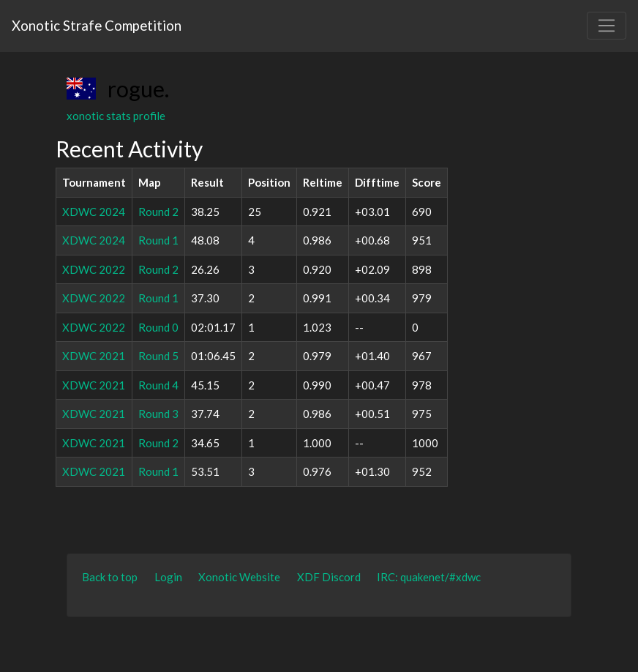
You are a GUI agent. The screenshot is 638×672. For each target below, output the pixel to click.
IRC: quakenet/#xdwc (429, 577)
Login (168, 577)
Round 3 (158, 414)
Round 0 (158, 327)
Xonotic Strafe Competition (97, 25)
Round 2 (158, 212)
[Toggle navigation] (607, 26)
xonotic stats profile (116, 116)
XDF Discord (329, 577)
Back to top (110, 577)
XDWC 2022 (94, 269)
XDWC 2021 (94, 356)
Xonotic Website (239, 577)
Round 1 (158, 240)
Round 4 (158, 385)
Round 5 (158, 356)
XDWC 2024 (94, 212)
